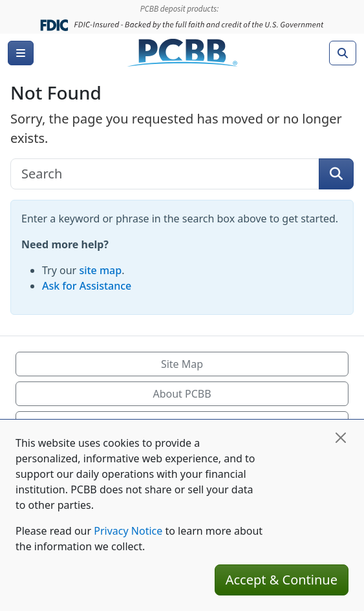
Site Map (182, 364)
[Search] (343, 53)
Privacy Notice (128, 531)
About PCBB (182, 394)
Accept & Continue (282, 580)
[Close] (341, 438)
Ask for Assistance (87, 286)
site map (100, 270)
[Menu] (21, 53)
